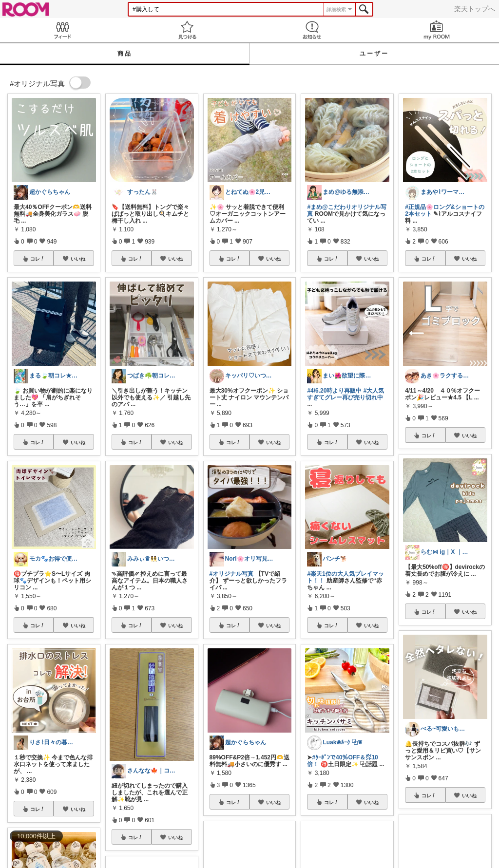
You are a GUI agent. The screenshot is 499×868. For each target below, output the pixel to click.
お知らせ (312, 30)
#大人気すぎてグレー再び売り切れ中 (345, 394)
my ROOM (437, 30)
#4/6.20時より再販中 (334, 391)
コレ (38, 259)
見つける (187, 30)
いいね (78, 259)
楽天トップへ (475, 9)
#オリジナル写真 (232, 574)
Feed (62, 30)
